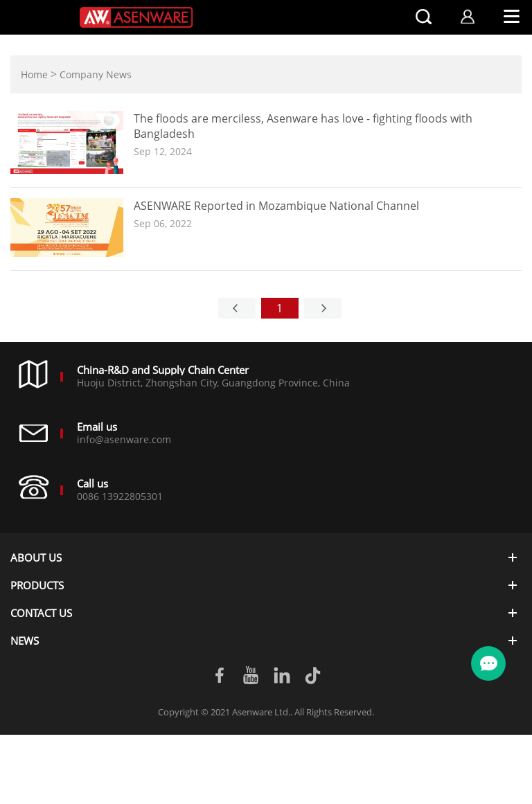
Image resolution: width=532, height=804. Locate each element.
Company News (96, 74)
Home (34, 74)
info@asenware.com (124, 439)
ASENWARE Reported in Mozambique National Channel (276, 206)
